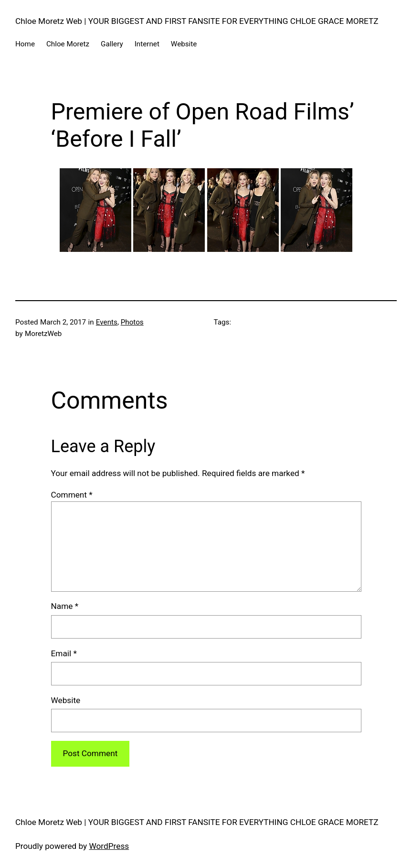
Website (66, 700)
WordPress (109, 846)
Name (65, 606)
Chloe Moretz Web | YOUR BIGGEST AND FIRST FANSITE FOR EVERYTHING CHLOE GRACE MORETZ (197, 21)
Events (107, 322)
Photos (132, 322)
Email (64, 653)
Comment (72, 495)
